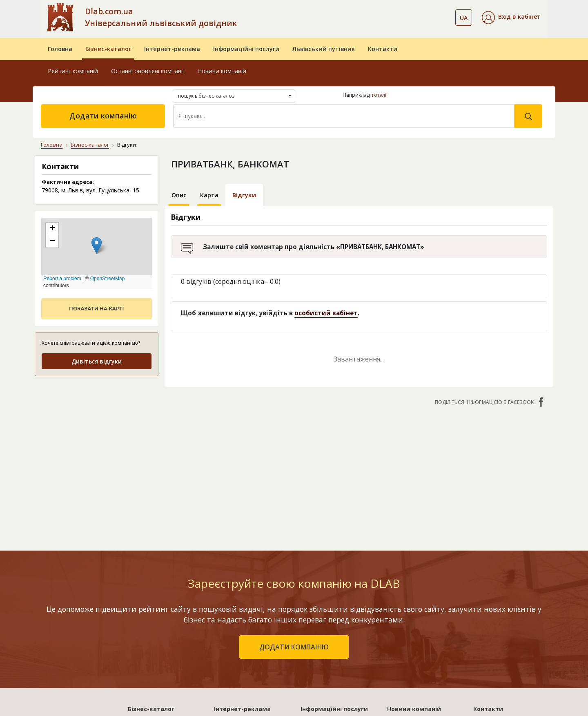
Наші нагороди (495, 633)
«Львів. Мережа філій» (246, 621)
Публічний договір (500, 621)
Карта (209, 195)
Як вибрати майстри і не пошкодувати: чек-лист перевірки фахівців (423, 618)
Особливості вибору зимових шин (416, 680)
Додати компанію (103, 116)
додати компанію (294, 533)
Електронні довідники (333, 621)
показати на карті (96, 309)
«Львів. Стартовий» (243, 610)
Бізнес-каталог (108, 49)
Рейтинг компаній (73, 71)
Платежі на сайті (498, 669)
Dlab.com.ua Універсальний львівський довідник (161, 17)
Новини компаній (222, 71)
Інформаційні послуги (246, 49)
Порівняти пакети (240, 669)
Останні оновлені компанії (148, 71)
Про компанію (494, 610)
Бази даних (317, 610)
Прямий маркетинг (328, 645)
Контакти (383, 49)
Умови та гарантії (499, 645)
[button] (511, 18)
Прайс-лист (490, 657)
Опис (179, 195)
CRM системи (319, 633)
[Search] (344, 116)
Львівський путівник (324, 49)
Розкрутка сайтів (325, 669)
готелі (379, 95)
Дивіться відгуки (97, 361)
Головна (60, 49)
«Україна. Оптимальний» (250, 645)
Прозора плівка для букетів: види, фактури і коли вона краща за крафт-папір (422, 651)
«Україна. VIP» (234, 657)
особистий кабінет (326, 313)
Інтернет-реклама (172, 49)
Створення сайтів (326, 657)
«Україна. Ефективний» (247, 633)
